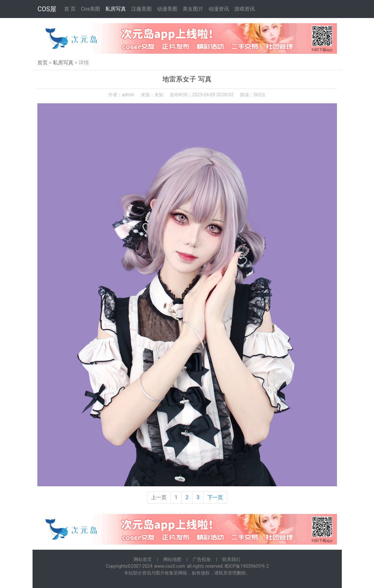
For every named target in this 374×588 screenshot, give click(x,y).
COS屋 (47, 9)
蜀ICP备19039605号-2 (246, 566)
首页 (43, 63)
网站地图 (172, 559)
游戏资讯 (245, 9)
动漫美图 (167, 9)
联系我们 (231, 559)
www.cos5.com (170, 566)
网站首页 (143, 559)
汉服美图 (141, 9)
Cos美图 (91, 9)
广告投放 (202, 559)
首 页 (70, 9)
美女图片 (193, 9)
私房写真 (116, 9)
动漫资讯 (219, 9)
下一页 (215, 497)
